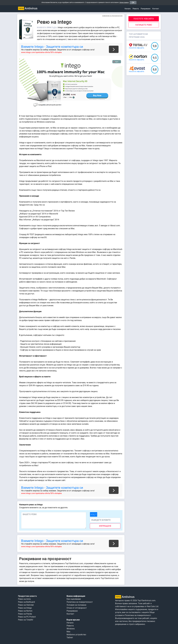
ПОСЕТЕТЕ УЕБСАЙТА (144, 19)
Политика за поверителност (80, 602)
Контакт (156, 9)
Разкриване (72, 611)
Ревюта (136, 9)
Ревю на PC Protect (27, 617)
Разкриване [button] (145, 9)
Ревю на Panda (25, 614)
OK (133, 3)
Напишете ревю (144, 25)
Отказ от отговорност (77, 608)
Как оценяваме (74, 599)
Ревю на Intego (25, 608)
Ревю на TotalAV (26, 620)
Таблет (70, 638)
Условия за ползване (76, 605)
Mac (69, 632)
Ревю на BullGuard (26, 602)
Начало (128, 9)
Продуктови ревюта (27, 596)
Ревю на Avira (24, 599)
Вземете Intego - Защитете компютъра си (52, 47)
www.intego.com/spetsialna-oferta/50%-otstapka (41, 52)
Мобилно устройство (76, 635)
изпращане (105, 526)
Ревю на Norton (25, 611)
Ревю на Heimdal (26, 605)
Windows (71, 629)
